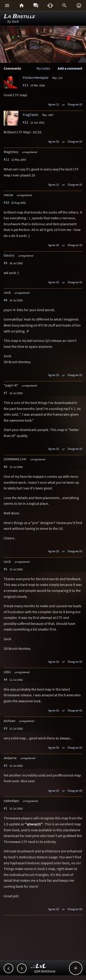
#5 (6, 569)
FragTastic (31, 115)
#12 (25, 122)
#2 (6, 765)
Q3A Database (45, 971)
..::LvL (39, 966)
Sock (15, 21)
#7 (6, 393)
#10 (6, 202)
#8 (6, 300)
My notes (43, 68)
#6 (6, 467)
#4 (6, 679)
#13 (25, 85)
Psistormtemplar (36, 77)
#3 (6, 728)
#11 (6, 159)
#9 (6, 263)
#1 (6, 808)
